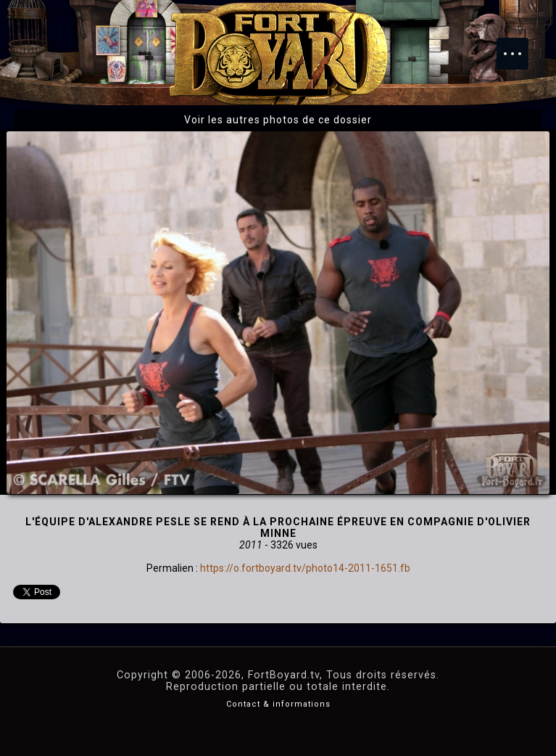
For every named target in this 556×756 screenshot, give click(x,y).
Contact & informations (278, 704)
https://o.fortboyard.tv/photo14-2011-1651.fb (305, 568)
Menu (520, 46)
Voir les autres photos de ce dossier (278, 120)
